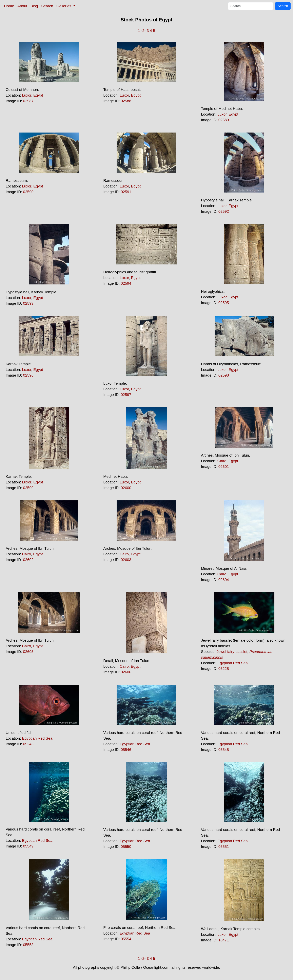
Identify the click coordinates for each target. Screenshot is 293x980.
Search (47, 6)
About (22, 6)
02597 (126, 395)
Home (9, 6)
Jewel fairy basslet (232, 652)
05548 (224, 750)
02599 (28, 488)
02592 (224, 211)
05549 (28, 846)
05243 (28, 744)
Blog (34, 6)
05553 (28, 945)
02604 (224, 580)
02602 (28, 560)
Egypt (38, 95)
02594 (126, 283)
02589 (224, 120)
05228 (224, 669)
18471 (224, 940)
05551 (224, 847)
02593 (28, 303)
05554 (126, 939)
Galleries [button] (64, 6)
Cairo (222, 461)
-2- (143, 31)
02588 (126, 101)
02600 (126, 488)
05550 (126, 847)
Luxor (27, 95)
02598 (224, 375)
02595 (224, 303)
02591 (126, 192)
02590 (28, 192)
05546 (126, 750)
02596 (28, 375)
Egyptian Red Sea (233, 663)
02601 (224, 467)
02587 (28, 101)
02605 (28, 652)
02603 (126, 560)
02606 (126, 672)
